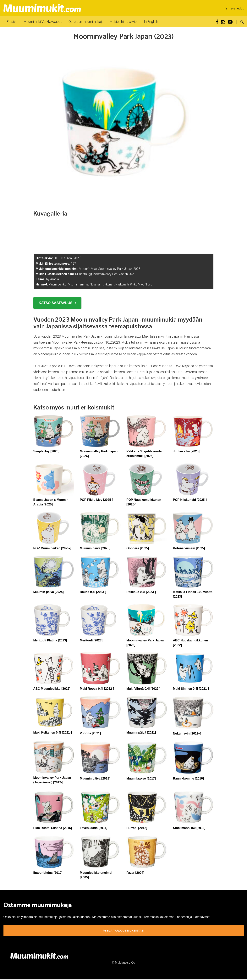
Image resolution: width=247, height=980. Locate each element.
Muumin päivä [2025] (95, 548)
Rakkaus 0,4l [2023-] (141, 592)
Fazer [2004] (135, 873)
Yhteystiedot (235, 8)
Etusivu (12, 22)
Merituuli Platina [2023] (50, 640)
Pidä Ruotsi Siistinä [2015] (53, 828)
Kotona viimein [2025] (189, 548)
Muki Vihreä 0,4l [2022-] (143, 689)
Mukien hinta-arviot (124, 22)
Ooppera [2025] (138, 548)
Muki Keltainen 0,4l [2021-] (53, 732)
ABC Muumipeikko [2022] (52, 689)
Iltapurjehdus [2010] (48, 873)
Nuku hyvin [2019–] (187, 733)
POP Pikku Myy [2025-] (96, 500)
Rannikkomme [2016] (188, 778)
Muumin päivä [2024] (49, 592)
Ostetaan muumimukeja (86, 22)
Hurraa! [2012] (137, 828)
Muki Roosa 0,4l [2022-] (97, 689)
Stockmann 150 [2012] (189, 828)
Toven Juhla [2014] (94, 828)
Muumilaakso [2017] (141, 778)
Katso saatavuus (56, 303)
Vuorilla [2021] (90, 733)
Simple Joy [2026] (46, 451)
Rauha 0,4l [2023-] (93, 592)
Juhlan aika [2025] (186, 451)
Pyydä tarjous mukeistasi (124, 931)
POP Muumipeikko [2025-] (52, 548)
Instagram (223, 22)
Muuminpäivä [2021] (141, 732)
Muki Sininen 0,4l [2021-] (191, 689)
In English (151, 22)
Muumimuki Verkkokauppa (43, 22)
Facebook (217, 22)
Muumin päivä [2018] (95, 778)
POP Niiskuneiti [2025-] (190, 500)
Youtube (230, 22)
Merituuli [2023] (91, 640)
